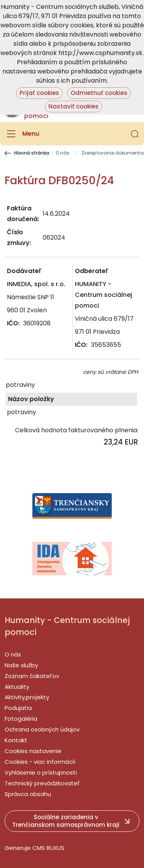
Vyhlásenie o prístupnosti (41, 772)
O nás (63, 153)
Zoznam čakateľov (32, 676)
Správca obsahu (28, 794)
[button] (135, 134)
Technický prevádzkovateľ (42, 783)
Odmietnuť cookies (99, 93)
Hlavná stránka (31, 153)
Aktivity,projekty (27, 697)
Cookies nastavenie (33, 751)
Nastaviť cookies (74, 106)
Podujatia (18, 708)
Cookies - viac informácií (40, 762)
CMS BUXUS (48, 848)
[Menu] (22, 134)
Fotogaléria (21, 719)
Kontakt (16, 740)
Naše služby (21, 665)
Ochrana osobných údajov (42, 729)
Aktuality (17, 687)
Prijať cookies (39, 93)
